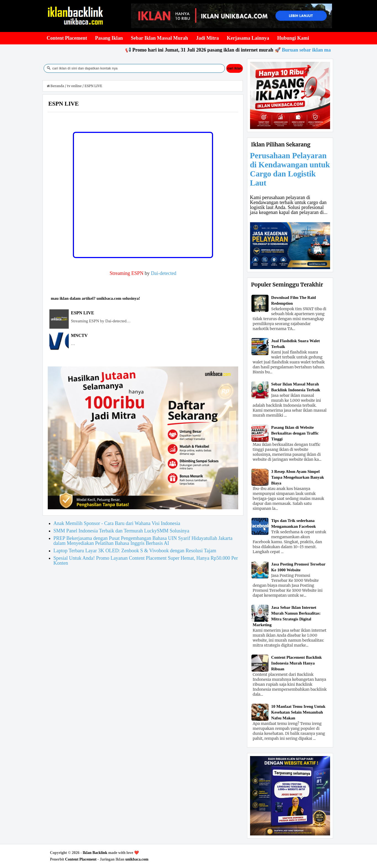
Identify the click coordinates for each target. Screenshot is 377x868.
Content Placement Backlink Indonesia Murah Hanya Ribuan (297, 663)
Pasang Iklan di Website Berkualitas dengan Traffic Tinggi (295, 433)
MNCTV (79, 335)
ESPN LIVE (83, 313)
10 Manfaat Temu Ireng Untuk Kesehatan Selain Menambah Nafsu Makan (298, 712)
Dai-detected (164, 273)
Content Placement (81, 859)
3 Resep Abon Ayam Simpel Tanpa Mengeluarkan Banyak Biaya (298, 477)
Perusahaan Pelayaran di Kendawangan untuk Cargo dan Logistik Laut (290, 169)
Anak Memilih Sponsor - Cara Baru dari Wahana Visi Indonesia (117, 523)
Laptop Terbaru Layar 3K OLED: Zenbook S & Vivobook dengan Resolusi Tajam (135, 551)
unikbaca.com (137, 859)
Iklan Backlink (95, 853)
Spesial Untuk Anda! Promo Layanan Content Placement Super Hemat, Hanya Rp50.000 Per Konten (146, 561)
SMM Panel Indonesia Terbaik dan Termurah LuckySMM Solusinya (121, 531)
